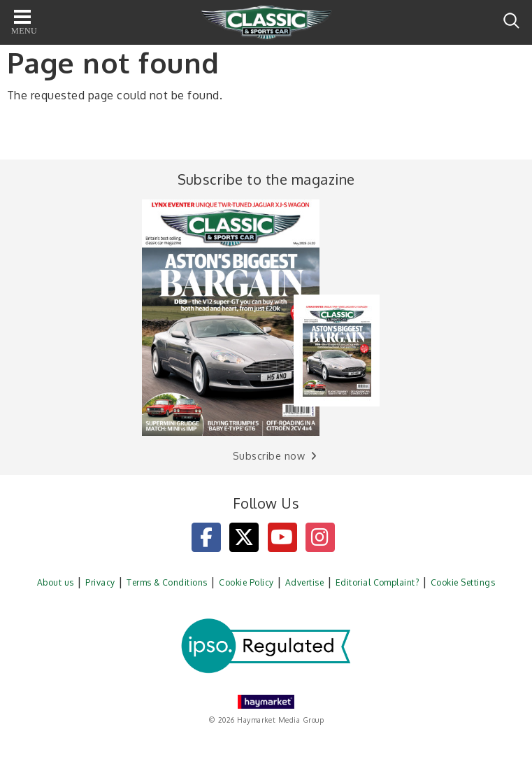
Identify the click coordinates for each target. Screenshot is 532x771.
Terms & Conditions (167, 582)
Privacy (100, 582)
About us (56, 582)
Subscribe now (269, 456)
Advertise (304, 582)
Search (511, 21)
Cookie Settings (463, 582)
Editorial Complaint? (378, 582)
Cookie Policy (246, 582)
